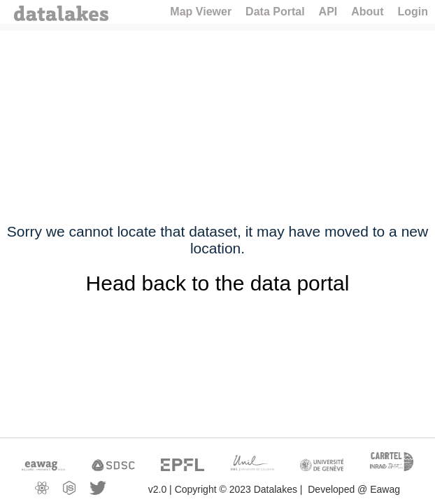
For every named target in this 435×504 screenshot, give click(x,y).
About (367, 12)
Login (413, 12)
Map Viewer (201, 12)
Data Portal (275, 12)
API (328, 12)
